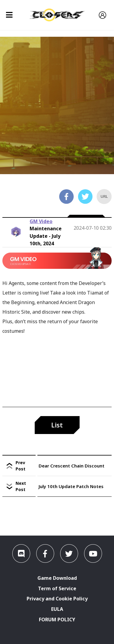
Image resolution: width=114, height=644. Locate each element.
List (57, 425)
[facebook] (66, 198)
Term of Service (57, 588)
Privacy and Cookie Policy (57, 599)
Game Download (57, 578)
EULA (57, 609)
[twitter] (85, 198)
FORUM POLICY (57, 620)
